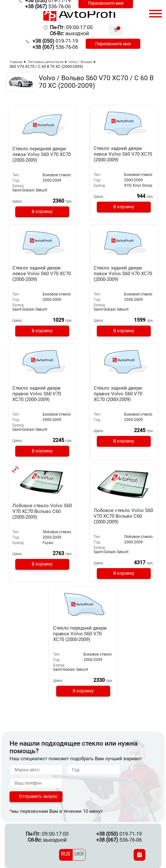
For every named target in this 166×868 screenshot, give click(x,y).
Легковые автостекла (46, 62)
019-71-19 (55, 41)
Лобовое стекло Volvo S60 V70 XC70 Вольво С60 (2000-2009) (42, 511)
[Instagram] (139, 855)
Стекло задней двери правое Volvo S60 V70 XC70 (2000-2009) (37, 394)
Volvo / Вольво (80, 62)
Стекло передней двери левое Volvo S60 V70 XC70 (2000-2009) (42, 154)
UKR (79, 854)
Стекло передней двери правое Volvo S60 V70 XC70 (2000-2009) (80, 634)
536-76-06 (48, 6)
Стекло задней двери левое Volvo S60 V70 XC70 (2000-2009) (123, 154)
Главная (16, 62)
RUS (66, 854)
